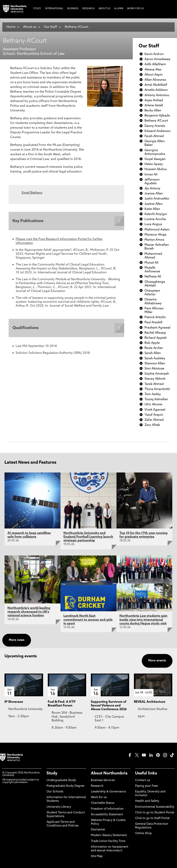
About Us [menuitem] (104, 9)
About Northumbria (109, 773)
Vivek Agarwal (155, 410)
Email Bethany (32, 193)
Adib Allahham (155, 64)
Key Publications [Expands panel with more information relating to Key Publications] (28, 221)
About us (30, 27)
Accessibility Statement (107, 815)
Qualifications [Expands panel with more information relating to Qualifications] (26, 328)
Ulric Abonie (153, 405)
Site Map (97, 856)
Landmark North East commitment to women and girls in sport (88, 620)
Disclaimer (98, 830)
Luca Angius (153, 224)
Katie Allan (152, 209)
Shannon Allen (155, 364)
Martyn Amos (154, 240)
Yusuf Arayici (154, 415)
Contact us (143, 780)
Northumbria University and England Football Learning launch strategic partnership (88, 537)
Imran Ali (151, 175)
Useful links (146, 773)
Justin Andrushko (157, 199)
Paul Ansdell (153, 322)
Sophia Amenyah (157, 374)
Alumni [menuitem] (119, 9)
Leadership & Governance (108, 792)
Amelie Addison (156, 90)
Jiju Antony (152, 189)
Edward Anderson (158, 131)
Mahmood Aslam (157, 230)
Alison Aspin (154, 75)
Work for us (99, 797)
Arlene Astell (154, 106)
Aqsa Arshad (154, 100)
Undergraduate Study (61, 780)
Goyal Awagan (155, 159)
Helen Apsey (154, 164)
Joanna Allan (154, 194)
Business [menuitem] (73, 9)
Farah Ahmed (154, 136)
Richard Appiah (156, 338)
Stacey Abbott (155, 379)
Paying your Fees (146, 786)
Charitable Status (103, 803)
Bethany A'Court (77, 27)
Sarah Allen (153, 353)
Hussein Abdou (156, 169)
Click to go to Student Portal (155, 813)
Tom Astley (153, 394)
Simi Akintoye (154, 369)
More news (17, 640)
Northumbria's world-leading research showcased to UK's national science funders (29, 612)
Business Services (103, 780)
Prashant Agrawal (157, 328)
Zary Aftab (152, 425)
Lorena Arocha (155, 219)
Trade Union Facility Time (108, 841)
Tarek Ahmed (154, 384)
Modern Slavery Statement (109, 835)
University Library (59, 807)
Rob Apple (152, 343)
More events (157, 661)
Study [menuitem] (37, 9)
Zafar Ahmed (154, 420)
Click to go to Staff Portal (152, 818)
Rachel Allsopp (155, 333)
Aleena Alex (153, 70)
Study (52, 773)
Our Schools (55, 792)
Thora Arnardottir (157, 389)
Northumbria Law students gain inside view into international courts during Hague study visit (143, 620)
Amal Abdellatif (156, 85)
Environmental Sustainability (155, 807)
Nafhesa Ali (153, 277)
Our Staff (51, 27)
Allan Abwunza (155, 80)
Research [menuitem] (88, 9)
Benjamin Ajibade (157, 116)
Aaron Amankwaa (157, 59)
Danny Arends (155, 126)
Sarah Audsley (155, 359)
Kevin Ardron (154, 54)
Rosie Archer (154, 348)
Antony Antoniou (157, 95)
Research (97, 786)
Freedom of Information (107, 809)
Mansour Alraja (155, 235)
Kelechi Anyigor (156, 214)
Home (11, 27)
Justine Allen (154, 204)
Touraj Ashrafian (156, 399)
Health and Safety (147, 801)
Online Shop (143, 833)
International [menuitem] (54, 9)
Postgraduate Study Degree (65, 786)
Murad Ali (151, 263)
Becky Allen (153, 111)
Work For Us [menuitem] (135, 9)
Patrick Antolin (155, 317)
